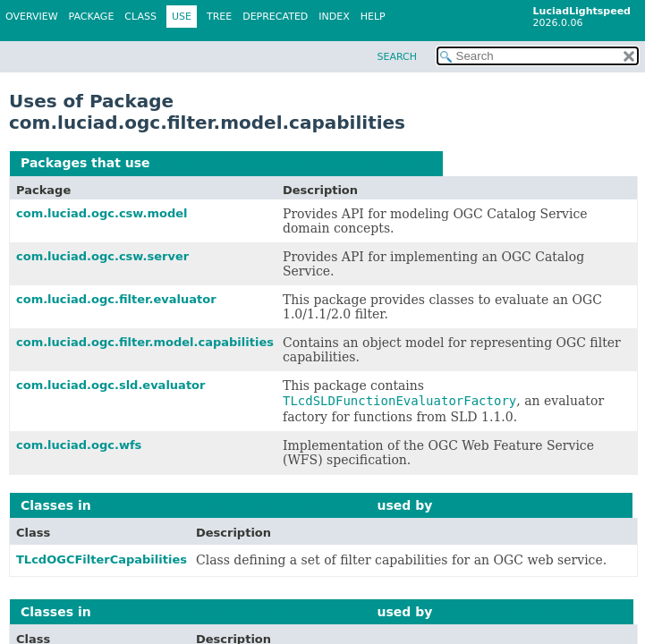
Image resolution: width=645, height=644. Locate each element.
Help (373, 17)
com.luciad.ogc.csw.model (102, 213)
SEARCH (397, 57)
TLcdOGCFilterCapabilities (102, 559)
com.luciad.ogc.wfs (79, 445)
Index (334, 17)
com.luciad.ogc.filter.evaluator (116, 299)
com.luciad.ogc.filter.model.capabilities (293, 163)
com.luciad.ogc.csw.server (102, 256)
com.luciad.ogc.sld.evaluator (110, 385)
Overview (32, 17)
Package (92, 17)
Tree (219, 17)
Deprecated (275, 17)
